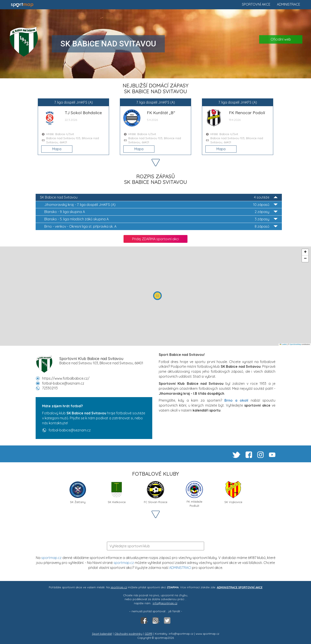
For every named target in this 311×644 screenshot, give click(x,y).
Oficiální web (281, 39)
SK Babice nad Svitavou (159, 197)
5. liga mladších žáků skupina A (161, 219)
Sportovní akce (256, 4)
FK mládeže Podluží (194, 494)
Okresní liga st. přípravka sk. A (161, 227)
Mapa (57, 149)
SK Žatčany (78, 492)
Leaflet (283, 344)
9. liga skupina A (161, 212)
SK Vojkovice (233, 492)
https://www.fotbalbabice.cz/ (66, 378)
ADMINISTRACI (180, 568)
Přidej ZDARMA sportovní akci (155, 239)
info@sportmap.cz (165, 603)
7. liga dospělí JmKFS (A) (161, 205)
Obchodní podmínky (128, 634)
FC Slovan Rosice (156, 492)
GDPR (149, 634)
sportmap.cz (51, 558)
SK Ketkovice (117, 492)
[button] (157, 296)
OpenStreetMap (295, 344)
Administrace (289, 4)
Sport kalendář (102, 634)
